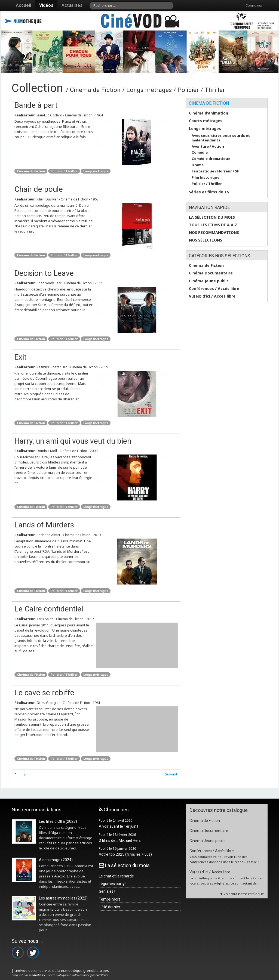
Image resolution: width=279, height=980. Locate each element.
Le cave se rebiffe (44, 693)
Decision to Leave (44, 273)
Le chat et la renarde (116, 876)
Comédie (200, 152)
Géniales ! (107, 891)
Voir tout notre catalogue (242, 894)
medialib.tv (37, 975)
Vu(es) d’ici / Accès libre (212, 296)
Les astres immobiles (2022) (63, 898)
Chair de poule (39, 189)
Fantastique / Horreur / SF (215, 171)
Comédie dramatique (211, 159)
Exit (21, 357)
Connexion (255, 5)
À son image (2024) (56, 860)
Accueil (23, 5)
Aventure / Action (208, 146)
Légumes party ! (113, 884)
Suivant (171, 774)
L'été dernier (110, 907)
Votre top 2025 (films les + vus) (125, 854)
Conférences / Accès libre (214, 289)
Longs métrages (96, 171)
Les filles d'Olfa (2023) (58, 821)
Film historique (206, 177)
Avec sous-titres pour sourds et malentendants (221, 138)
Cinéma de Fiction (31, 171)
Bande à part (36, 105)
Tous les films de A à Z (213, 225)
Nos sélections (206, 240)
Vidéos (46, 5)
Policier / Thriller (64, 171)
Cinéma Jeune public (209, 281)
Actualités (72, 5)
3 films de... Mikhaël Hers (120, 840)
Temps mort (109, 899)
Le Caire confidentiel (49, 609)
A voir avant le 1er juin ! (118, 826)
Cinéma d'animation (209, 113)
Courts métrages (206, 121)
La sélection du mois (212, 217)
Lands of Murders (44, 525)
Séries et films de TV (209, 192)
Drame (198, 165)
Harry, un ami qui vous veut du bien (73, 441)
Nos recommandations (214, 233)
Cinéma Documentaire (211, 273)
